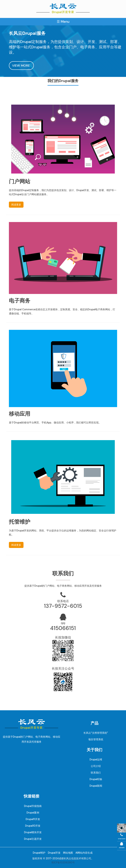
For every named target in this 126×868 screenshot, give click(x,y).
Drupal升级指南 (33, 806)
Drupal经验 (96, 779)
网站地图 (68, 853)
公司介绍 (96, 766)
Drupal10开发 (33, 826)
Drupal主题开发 (33, 839)
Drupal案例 (33, 813)
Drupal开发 (54, 853)
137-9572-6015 (63, 606)
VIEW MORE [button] (21, 66)
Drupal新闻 (96, 786)
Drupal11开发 (33, 819)
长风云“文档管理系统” (96, 733)
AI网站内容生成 (84, 853)
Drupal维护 (39, 853)
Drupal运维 (96, 759)
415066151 (63, 628)
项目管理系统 (96, 739)
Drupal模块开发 (33, 832)
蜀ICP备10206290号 (63, 862)
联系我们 (96, 773)
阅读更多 (16, 205)
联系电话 (63, 601)
